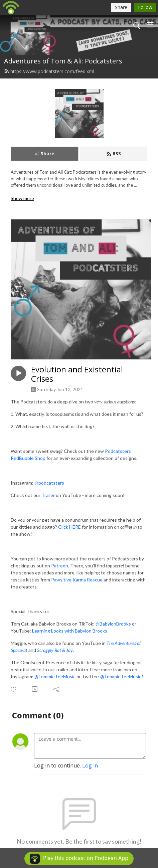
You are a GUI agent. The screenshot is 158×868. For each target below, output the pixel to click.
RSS (114, 153)
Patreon (60, 566)
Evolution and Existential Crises (77, 374)
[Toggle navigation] (150, 25)
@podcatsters (49, 483)
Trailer (48, 495)
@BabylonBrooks (113, 624)
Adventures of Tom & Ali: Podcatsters (63, 61)
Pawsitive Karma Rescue (77, 580)
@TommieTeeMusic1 (122, 676)
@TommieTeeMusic (55, 676)
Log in (90, 765)
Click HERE (69, 527)
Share (45, 153)
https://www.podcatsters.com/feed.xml (49, 71)
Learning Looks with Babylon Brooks (70, 631)
